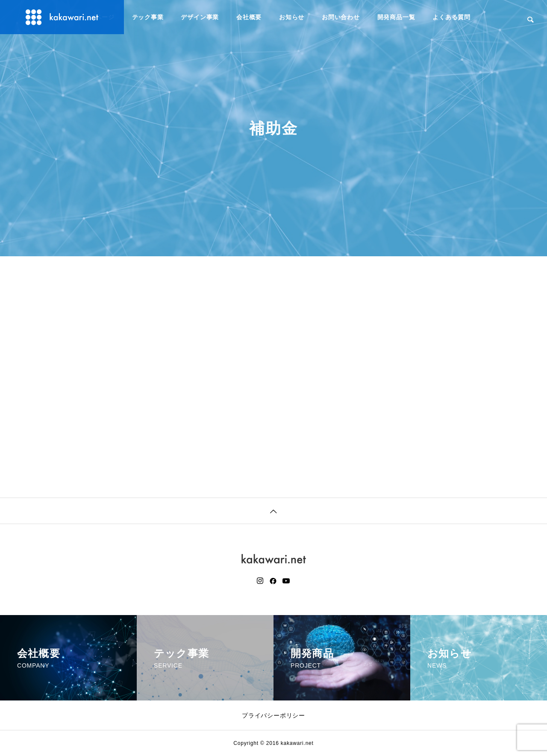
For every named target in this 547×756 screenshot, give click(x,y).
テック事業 (148, 17)
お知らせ (292, 17)
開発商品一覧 (396, 17)
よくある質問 (451, 17)
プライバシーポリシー (273, 715)
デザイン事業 (200, 17)
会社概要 (249, 17)
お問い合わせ (341, 17)
